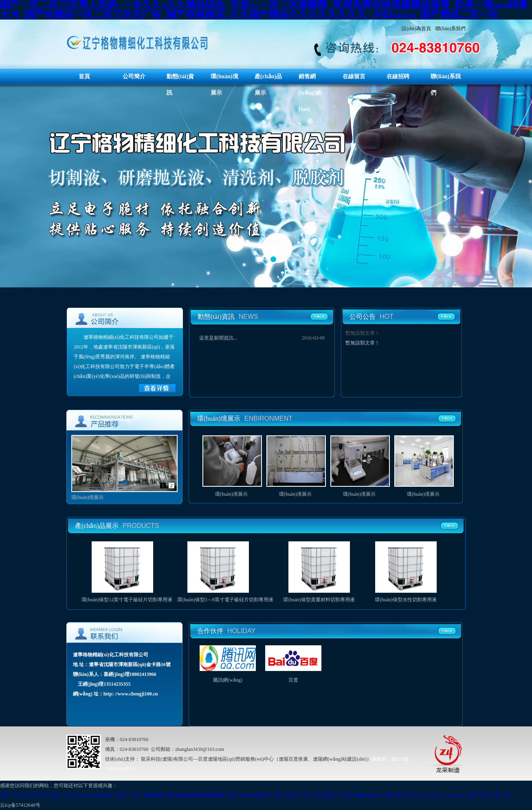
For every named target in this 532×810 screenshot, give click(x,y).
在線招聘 (398, 76)
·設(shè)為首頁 (416, 29)
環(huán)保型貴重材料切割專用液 (319, 600)
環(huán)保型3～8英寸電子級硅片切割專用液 (225, 600)
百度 (293, 680)
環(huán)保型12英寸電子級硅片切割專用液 (127, 600)
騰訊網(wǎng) (228, 680)
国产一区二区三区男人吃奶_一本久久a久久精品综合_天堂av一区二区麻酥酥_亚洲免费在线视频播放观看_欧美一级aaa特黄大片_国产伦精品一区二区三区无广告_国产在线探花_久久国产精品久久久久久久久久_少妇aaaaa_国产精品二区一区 (255, 795)
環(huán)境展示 (231, 494)
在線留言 (354, 76)
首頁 (84, 76)
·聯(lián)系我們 (450, 29)
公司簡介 (134, 76)
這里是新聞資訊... (218, 338)
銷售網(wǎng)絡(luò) (310, 93)
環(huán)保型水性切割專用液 (406, 600)
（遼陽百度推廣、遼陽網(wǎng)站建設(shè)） (323, 759)
